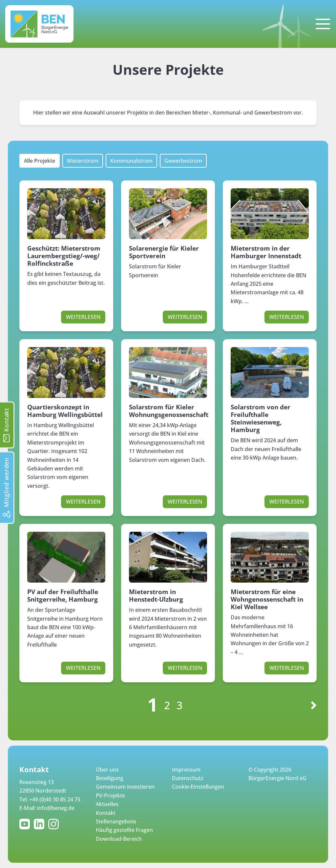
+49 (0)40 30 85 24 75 (55, 799)
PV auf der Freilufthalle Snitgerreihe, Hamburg (63, 595)
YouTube (26, 824)
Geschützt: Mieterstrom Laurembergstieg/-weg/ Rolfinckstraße (64, 256)
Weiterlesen (83, 317)
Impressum (186, 770)
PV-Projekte (110, 796)
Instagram (55, 824)
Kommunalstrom (131, 161)
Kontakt (106, 813)
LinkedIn (40, 824)
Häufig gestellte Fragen (124, 830)
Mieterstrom (83, 161)
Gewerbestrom (183, 161)
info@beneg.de (56, 808)
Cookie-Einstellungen (198, 787)
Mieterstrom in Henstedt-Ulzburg (156, 595)
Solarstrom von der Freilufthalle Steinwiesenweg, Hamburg (261, 418)
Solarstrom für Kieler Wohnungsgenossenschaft (169, 411)
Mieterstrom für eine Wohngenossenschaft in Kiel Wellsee (267, 599)
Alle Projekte (40, 161)
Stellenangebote (116, 821)
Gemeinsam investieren (125, 787)
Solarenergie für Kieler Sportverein (164, 252)
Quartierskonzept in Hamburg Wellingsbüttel (65, 411)
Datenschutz (188, 778)
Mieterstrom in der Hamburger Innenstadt (266, 252)
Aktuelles (107, 804)
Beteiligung (110, 778)
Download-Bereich (119, 839)
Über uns (107, 770)
